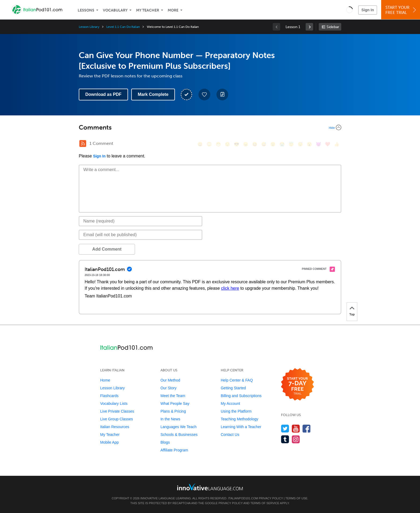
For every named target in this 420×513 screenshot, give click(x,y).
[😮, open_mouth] (309, 144)
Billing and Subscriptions (241, 396)
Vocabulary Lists (114, 403)
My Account (230, 403)
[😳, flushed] (209, 144)
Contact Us (230, 435)
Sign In (368, 10)
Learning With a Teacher (241, 427)
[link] (309, 27)
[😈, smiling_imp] (318, 144)
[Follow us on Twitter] (285, 429)
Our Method (170, 380)
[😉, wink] (273, 144)
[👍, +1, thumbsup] (337, 144)
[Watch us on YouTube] (296, 429)
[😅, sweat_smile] (264, 144)
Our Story (168, 388)
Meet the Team (173, 396)
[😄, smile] (200, 144)
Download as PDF (103, 94)
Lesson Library (89, 27)
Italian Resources (115, 427)
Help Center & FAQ (237, 380)
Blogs (165, 442)
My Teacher (148, 10)
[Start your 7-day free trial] (297, 385)
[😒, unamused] (227, 144)
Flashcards (109, 396)
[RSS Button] (83, 144)
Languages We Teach (179, 427)
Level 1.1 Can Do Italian (123, 27)
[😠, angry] (246, 144)
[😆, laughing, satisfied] (255, 144)
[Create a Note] (222, 95)
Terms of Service (265, 503)
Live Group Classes (117, 419)
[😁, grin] (218, 144)
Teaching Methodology (239, 419)
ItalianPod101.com (243, 498)
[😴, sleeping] (300, 144)
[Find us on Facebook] (307, 429)
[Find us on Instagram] (296, 439)
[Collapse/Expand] (210, 127)
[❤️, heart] (328, 144)
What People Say (175, 403)
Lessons (86, 10)
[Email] (140, 235)
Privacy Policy (271, 498)
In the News (170, 419)
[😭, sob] (282, 144)
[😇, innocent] (291, 144)
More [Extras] (173, 10)
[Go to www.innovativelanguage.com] (210, 487)
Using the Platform (236, 411)
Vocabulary (115, 10)
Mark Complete (153, 94)
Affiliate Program (174, 450)
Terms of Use (296, 498)
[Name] (140, 221)
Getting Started (233, 388)
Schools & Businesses (179, 435)
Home (105, 380)
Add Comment (107, 249)
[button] (349, 10)
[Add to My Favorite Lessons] (204, 95)
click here (230, 288)
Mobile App (109, 442)
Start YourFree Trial (401, 10)
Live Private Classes (117, 411)
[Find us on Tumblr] (285, 439)
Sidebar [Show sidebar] (333, 27)
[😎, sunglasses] (237, 144)
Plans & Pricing (173, 411)
